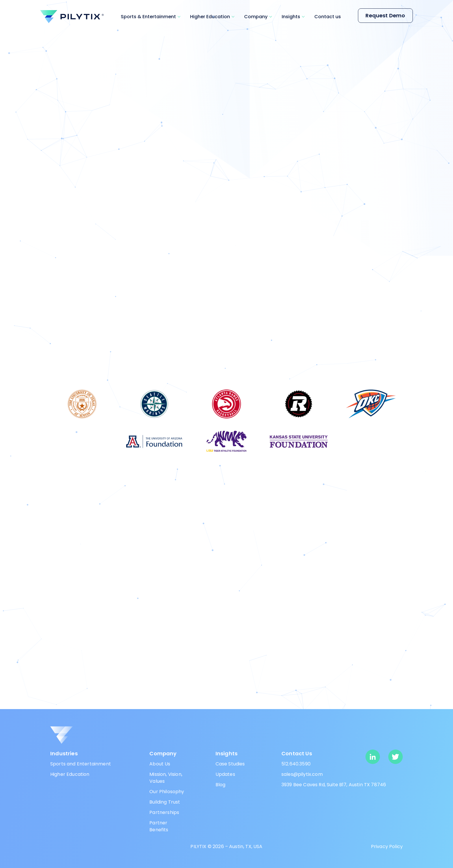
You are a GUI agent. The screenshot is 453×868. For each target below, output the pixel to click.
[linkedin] (373, 757)
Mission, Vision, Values (166, 778)
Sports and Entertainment (81, 764)
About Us (160, 764)
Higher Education (210, 17)
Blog (221, 785)
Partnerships (164, 812)
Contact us (328, 17)
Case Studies (230, 764)
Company (256, 17)
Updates (225, 774)
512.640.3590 (296, 764)
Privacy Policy (387, 846)
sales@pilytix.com (302, 774)
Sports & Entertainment (148, 17)
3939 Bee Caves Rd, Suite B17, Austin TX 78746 (334, 785)
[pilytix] (72, 17)
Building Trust (165, 802)
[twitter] (396, 757)
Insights (291, 17)
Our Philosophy (167, 792)
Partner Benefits (159, 826)
